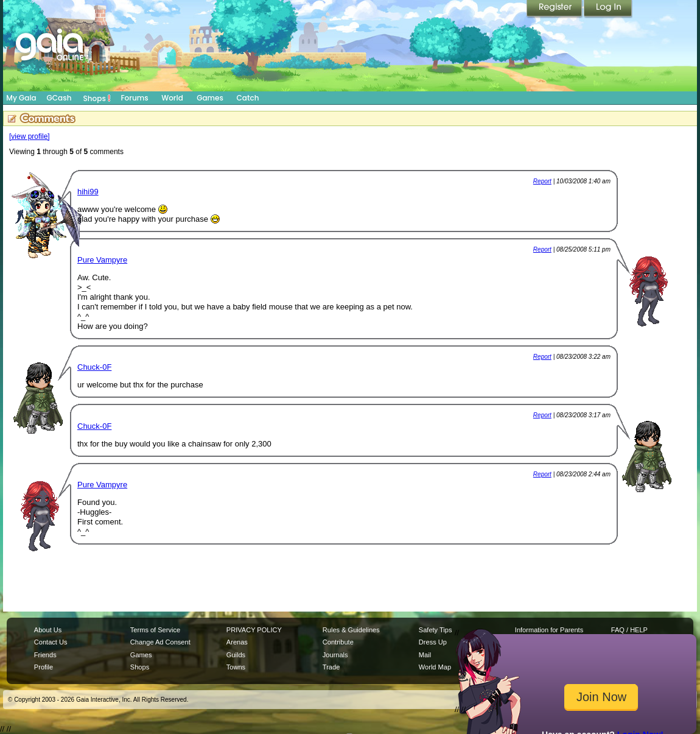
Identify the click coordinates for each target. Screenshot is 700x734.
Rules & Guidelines (351, 630)
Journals (335, 655)
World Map (435, 667)
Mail (425, 655)
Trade (331, 667)
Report (542, 181)
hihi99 (88, 192)
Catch (248, 98)
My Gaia (21, 98)
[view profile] (30, 136)
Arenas (237, 642)
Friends (45, 655)
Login (608, 9)
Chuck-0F (94, 367)
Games (210, 98)
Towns (236, 667)
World (172, 98)
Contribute (338, 642)
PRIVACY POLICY (254, 630)
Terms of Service (155, 630)
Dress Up (433, 642)
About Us (48, 630)
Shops (97, 98)
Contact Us (51, 642)
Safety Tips (436, 630)
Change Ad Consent (160, 642)
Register (555, 9)
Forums (134, 98)
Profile (44, 667)
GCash (59, 98)
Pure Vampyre (102, 260)
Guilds (236, 655)
